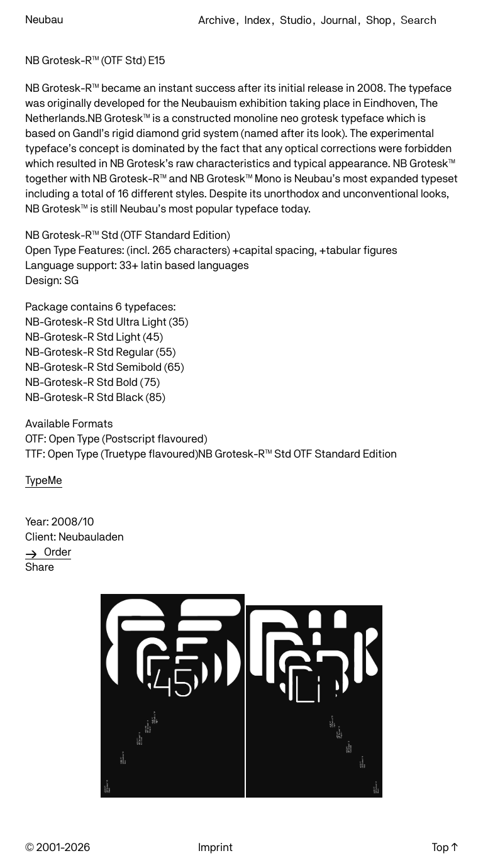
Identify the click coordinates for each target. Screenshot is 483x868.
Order (58, 552)
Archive (217, 20)
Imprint (215, 848)
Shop (379, 20)
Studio (296, 20)
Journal (339, 20)
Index (258, 20)
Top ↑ (445, 848)
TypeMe (44, 481)
